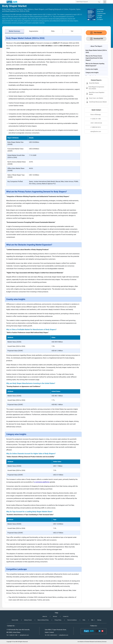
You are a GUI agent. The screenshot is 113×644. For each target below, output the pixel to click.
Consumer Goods (101, 14)
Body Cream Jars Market (94, 98)
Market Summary (14, 31)
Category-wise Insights (92, 73)
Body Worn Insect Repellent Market (95, 93)
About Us (45, 616)
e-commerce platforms (42, 482)
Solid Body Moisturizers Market (96, 102)
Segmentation (34, 31)
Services (55, 616)
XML (92, 620)
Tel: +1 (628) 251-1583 (12, 635)
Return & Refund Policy (43, 620)
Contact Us (66, 616)
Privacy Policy (58, 620)
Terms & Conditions (72, 620)
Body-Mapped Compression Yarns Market (95, 88)
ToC (72, 31)
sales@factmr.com (24, 635)
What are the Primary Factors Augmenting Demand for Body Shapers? (94, 58)
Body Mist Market (92, 83)
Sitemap (99, 620)
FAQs (53, 31)
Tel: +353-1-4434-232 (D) (51, 635)
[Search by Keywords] (88, 2)
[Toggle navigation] (105, 2)
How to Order (15, 620)
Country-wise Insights (92, 69)
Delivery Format (28, 620)
